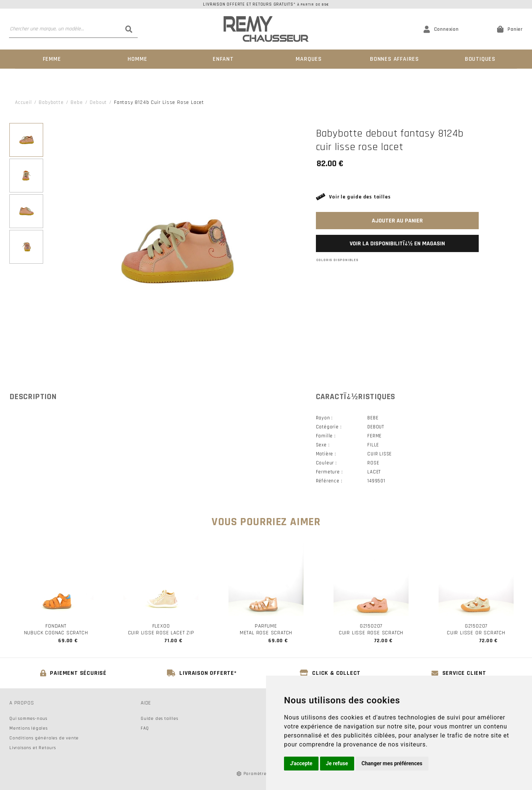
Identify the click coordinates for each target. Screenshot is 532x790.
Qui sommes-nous (28, 719)
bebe (77, 102)
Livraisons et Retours (33, 748)
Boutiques (480, 59)
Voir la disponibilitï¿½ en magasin (397, 244)
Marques (309, 59)
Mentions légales (29, 728)
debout (98, 102)
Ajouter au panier (397, 221)
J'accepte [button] (301, 763)
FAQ (145, 728)
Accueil (23, 102)
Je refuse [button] (337, 763)
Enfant (223, 59)
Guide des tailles (159, 719)
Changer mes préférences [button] (392, 763)
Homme (137, 59)
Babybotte (51, 102)
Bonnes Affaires (394, 59)
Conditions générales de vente (44, 738)
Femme (52, 59)
